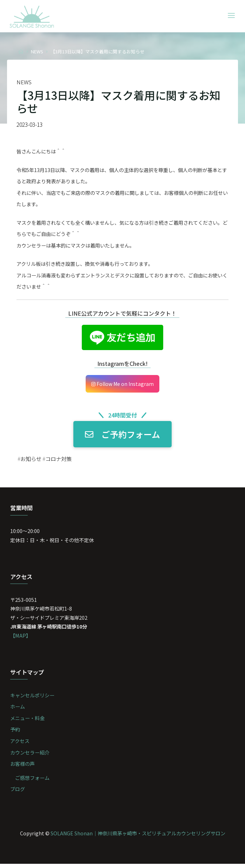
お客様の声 (23, 768)
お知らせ (32, 460)
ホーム (18, 710)
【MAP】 (21, 639)
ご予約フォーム (122, 436)
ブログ (18, 793)
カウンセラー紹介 (30, 756)
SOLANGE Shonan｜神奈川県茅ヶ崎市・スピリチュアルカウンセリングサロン (138, 837)
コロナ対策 (61, 460)
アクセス (20, 745)
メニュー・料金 (28, 722)
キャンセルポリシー (33, 699)
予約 (15, 733)
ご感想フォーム (33, 782)
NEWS (37, 51)
